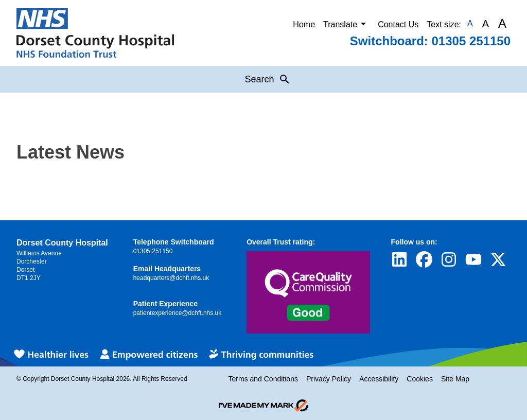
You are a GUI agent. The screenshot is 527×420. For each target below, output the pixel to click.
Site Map (455, 379)
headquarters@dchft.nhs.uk (171, 278)
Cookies (420, 379)
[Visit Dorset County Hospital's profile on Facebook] (424, 259)
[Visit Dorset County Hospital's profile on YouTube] (473, 259)
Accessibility (379, 379)
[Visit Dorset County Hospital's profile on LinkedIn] (399, 259)
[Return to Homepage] (95, 33)
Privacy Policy (329, 379)
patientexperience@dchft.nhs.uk (178, 313)
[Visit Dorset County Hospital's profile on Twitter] (498, 259)
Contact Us (398, 24)
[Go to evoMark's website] (263, 406)
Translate (346, 24)
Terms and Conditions (263, 379)
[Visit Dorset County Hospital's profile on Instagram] (449, 259)
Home (304, 24)
